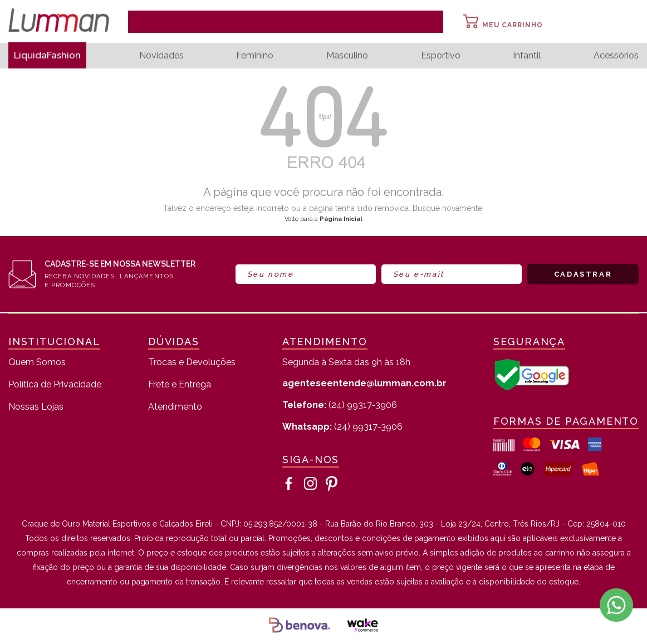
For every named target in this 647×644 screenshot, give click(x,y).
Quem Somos (37, 363)
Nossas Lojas (36, 407)
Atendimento (175, 407)
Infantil (528, 56)
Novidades (166, 56)
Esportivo (442, 56)
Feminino (259, 56)
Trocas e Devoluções (192, 363)
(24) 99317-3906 (340, 405)
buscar (428, 22)
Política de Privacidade (55, 385)
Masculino (350, 56)
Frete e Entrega (180, 385)
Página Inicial (341, 219)
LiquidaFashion (50, 55)
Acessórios (616, 56)
